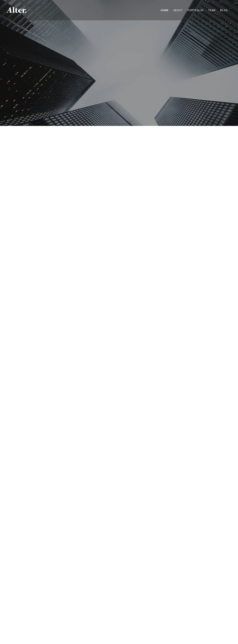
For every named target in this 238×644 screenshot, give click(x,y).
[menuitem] (165, 10)
